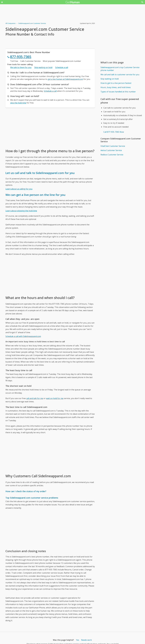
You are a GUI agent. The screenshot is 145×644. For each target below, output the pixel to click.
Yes (78, 640)
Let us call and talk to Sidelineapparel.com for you (40, 173)
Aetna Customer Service (111, 150)
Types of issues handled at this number (118, 92)
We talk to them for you (21, 67)
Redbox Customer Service (112, 155)
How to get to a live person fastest (116, 83)
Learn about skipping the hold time (21, 211)
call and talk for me (35, 398)
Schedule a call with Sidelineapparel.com (23, 336)
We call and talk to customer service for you (120, 75)
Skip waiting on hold (43, 67)
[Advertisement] (50, 128)
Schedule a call (62, 67)
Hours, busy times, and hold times (116, 87)
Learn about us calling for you (19, 189)
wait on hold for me (55, 398)
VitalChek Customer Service (113, 146)
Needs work (86, 640)
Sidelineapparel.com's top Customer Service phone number (120, 69)
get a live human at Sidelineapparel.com (65, 79)
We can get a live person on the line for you (35, 195)
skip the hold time (18, 103)
